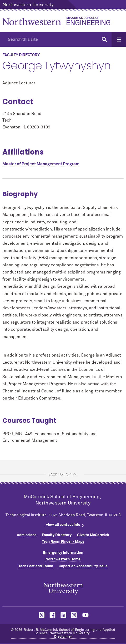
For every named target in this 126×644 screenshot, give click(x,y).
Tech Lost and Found (36, 566)
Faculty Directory (57, 535)
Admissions (27, 535)
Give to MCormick (93, 535)
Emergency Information (63, 553)
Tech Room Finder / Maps (63, 542)
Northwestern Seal (63, 588)
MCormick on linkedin (63, 615)
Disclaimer (63, 637)
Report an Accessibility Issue (83, 566)
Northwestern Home (63, 559)
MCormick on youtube (85, 615)
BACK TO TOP (59, 474)
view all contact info (63, 525)
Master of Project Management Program (41, 164)
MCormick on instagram (74, 615)
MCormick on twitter (41, 615)
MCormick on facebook (52, 615)
